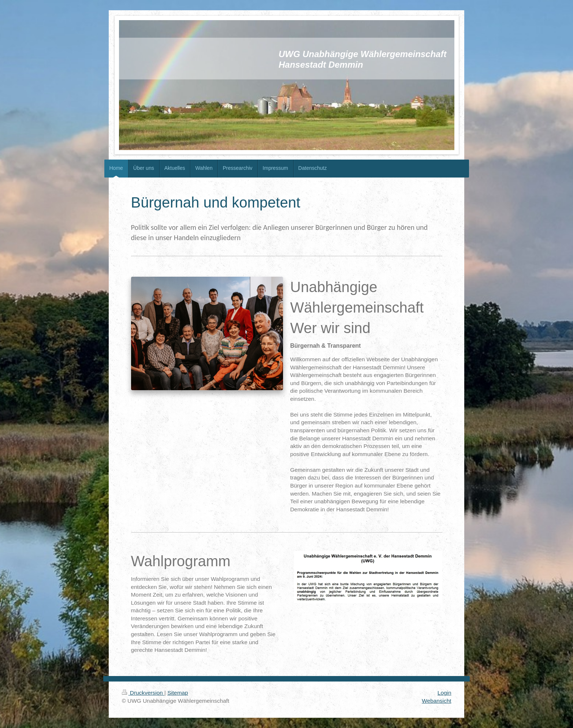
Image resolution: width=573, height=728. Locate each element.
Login (444, 693)
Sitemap (178, 693)
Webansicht (436, 701)
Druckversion (143, 693)
